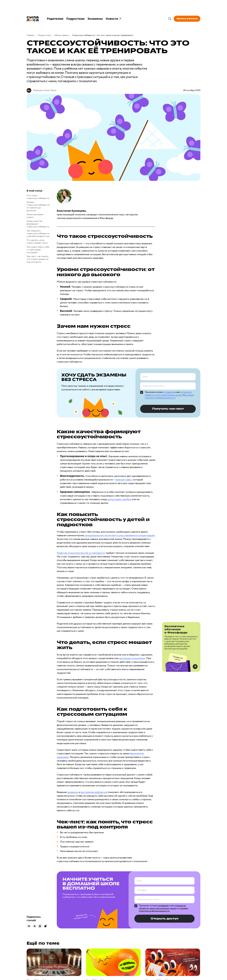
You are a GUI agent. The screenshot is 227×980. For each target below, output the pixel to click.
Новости (114, 19)
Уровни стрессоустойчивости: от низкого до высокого (38, 206)
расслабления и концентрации (137, 535)
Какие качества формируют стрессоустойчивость (38, 224)
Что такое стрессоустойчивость (38, 197)
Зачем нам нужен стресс (35, 216)
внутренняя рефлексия (94, 792)
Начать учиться (187, 19)
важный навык (124, 480)
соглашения (169, 392)
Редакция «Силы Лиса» (45, 90)
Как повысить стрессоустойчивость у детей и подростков (38, 233)
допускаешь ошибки (119, 499)
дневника (73, 792)
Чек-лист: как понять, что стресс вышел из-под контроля (38, 259)
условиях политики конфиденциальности (169, 397)
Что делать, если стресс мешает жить (37, 242)
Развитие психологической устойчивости (81, 553)
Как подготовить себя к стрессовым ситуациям (38, 250)
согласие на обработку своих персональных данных (168, 394)
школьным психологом (132, 658)
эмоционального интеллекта (101, 535)
